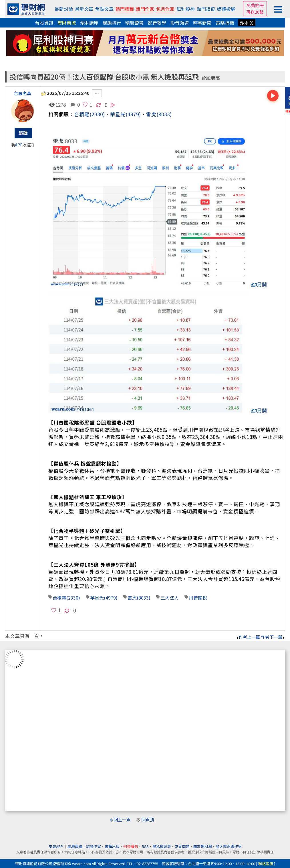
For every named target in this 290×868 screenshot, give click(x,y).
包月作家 (165, 9)
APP (19, 145)
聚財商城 (67, 23)
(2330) (97, 114)
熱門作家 (145, 9)
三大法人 (170, 598)
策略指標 (225, 23)
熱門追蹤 (206, 9)
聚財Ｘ (247, 23)
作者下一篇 (273, 637)
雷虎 (151, 114)
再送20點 (255, 12)
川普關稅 (198, 598)
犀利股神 (186, 9)
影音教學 (157, 23)
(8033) (164, 114)
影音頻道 (180, 23)
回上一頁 (122, 819)
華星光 (118, 114)
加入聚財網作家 (229, 846)
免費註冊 (255, 5)
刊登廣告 (131, 846)
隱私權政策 (162, 846)
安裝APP (56, 846)
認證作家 (94, 846)
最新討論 (64, 9)
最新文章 (84, 9)
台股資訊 (44, 23)
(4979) (133, 114)
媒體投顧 (226, 9)
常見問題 (182, 846)
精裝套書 (134, 23)
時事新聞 (202, 23)
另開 (259, 284)
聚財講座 (89, 23)
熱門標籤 (125, 9)
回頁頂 (148, 819)
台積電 (82, 114)
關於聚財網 (203, 846)
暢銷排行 (112, 23)
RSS (145, 846)
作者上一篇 (248, 637)
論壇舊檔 (75, 846)
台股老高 (211, 78)
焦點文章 (104, 9)
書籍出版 (112, 846)
